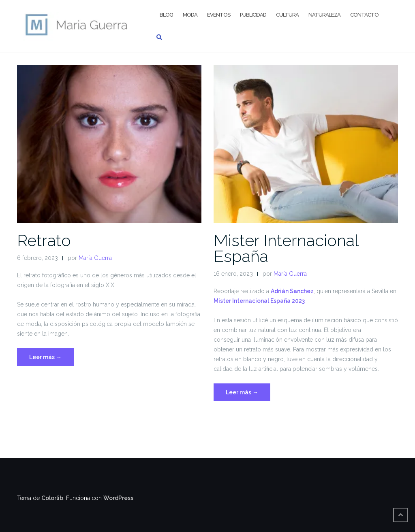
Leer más (51, 356)
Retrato (44, 240)
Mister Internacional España (286, 248)
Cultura (287, 15)
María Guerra (95, 258)
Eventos (219, 15)
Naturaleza (324, 15)
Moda (190, 15)
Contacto (364, 15)
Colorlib (52, 498)
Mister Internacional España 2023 (259, 301)
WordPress (118, 498)
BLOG (166, 15)
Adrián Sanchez (292, 291)
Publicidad (253, 15)
